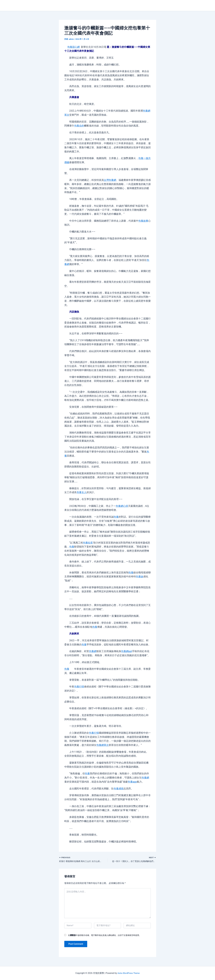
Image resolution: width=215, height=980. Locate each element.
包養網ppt (127, 651)
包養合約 (79, 126)
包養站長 (88, 543)
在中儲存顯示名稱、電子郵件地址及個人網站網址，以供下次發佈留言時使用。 (104, 936)
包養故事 (143, 221)
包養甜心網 (73, 47)
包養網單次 (103, 745)
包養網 (93, 651)
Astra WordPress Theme (128, 973)
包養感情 (119, 789)
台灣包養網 (110, 180)
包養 (116, 517)
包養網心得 (122, 506)
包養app (132, 782)
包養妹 (140, 576)
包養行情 (79, 687)
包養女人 (82, 492)
